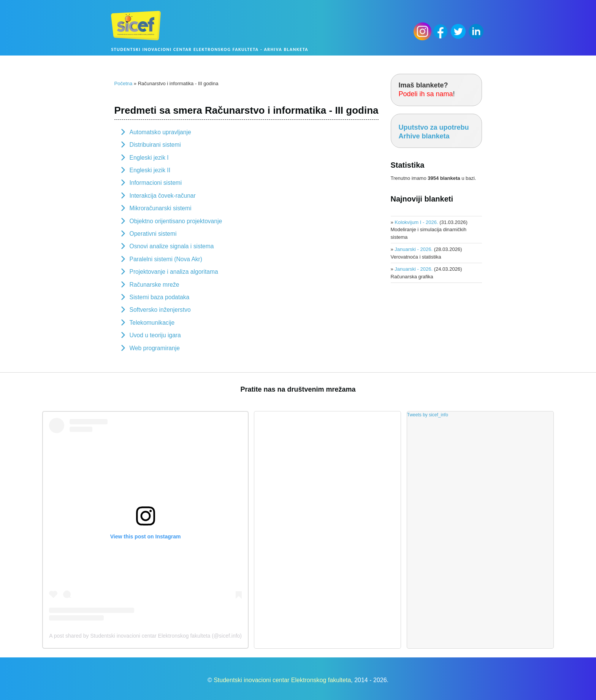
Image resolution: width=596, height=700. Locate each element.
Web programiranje (155, 348)
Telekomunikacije (152, 323)
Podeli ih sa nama (426, 94)
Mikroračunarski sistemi (161, 208)
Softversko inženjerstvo (160, 310)
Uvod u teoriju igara (155, 335)
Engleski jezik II (150, 170)
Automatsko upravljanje (160, 132)
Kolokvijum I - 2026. (416, 222)
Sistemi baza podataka (160, 297)
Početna (124, 83)
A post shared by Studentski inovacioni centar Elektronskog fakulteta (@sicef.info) (145, 636)
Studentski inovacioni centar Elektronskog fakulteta (282, 680)
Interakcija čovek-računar (163, 196)
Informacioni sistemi (156, 183)
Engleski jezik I (149, 158)
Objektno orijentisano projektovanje (176, 221)
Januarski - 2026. (414, 249)
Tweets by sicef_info (428, 415)
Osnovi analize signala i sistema (172, 246)
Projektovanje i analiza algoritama (174, 272)
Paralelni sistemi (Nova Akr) (166, 259)
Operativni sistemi (153, 234)
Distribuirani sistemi (155, 145)
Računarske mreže (155, 285)
